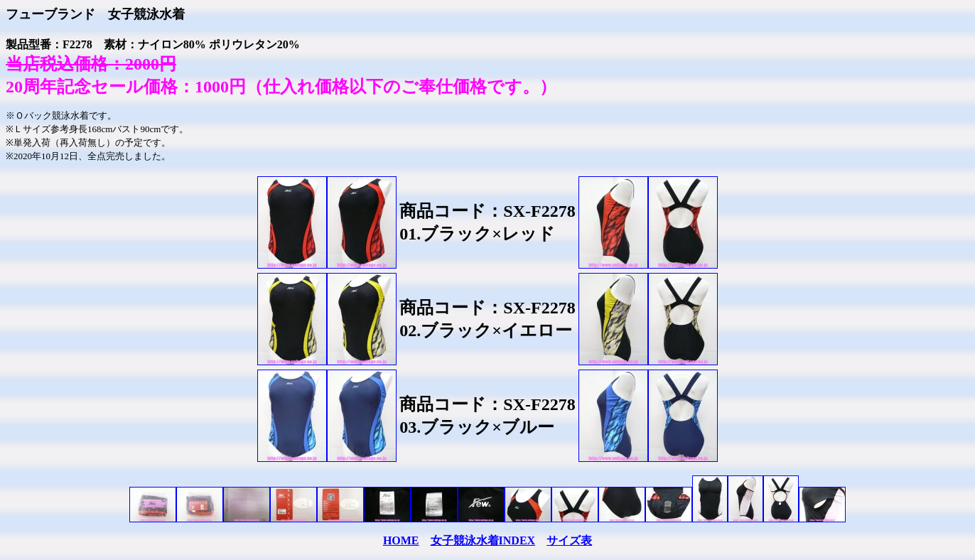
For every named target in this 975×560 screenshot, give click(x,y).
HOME (401, 540)
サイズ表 (569, 540)
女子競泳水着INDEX (483, 540)
